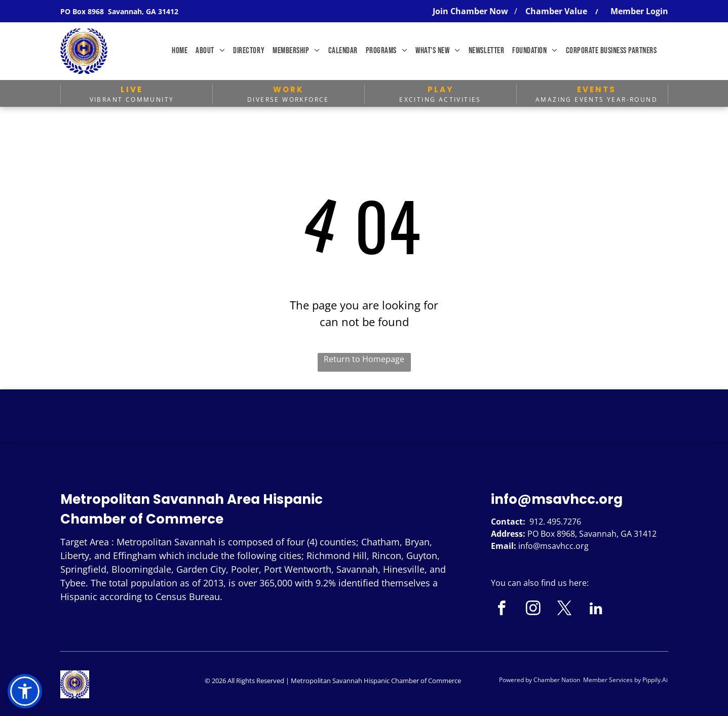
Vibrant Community (132, 100)
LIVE (132, 89)
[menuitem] (180, 51)
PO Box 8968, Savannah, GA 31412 (592, 534)
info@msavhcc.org (557, 499)
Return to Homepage (364, 359)
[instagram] (533, 610)
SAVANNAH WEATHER (364, 427)
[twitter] (565, 610)
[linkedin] (596, 610)
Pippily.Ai (655, 680)
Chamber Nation (557, 680)
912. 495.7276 (555, 522)
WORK (289, 89)
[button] (25, 691)
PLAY (440, 89)
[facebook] (502, 610)
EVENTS (597, 89)
